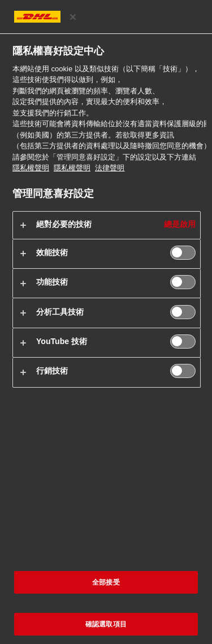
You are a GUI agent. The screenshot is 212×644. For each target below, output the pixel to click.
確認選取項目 (106, 624)
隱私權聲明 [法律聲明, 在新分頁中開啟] (72, 168)
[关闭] (73, 17)
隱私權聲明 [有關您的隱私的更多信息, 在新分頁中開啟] (31, 168)
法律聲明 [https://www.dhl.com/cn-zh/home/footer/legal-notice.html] (110, 168)
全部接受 (106, 582)
